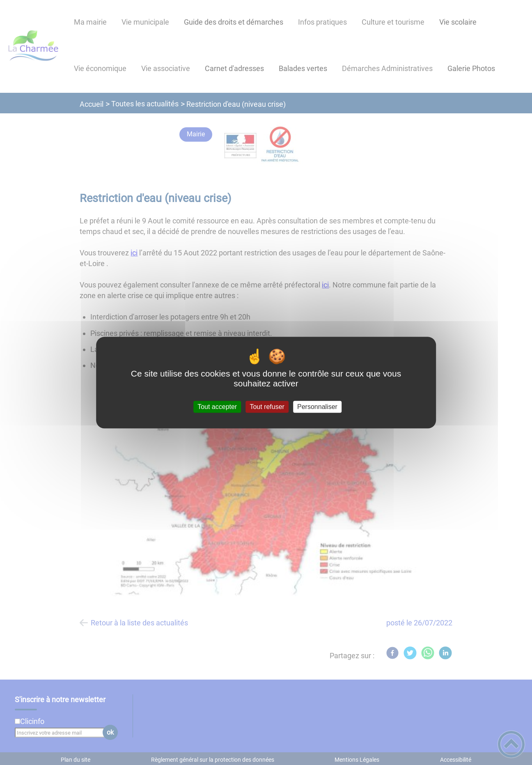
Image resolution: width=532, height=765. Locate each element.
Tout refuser (267, 407)
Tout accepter (217, 407)
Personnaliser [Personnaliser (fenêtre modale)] (317, 407)
